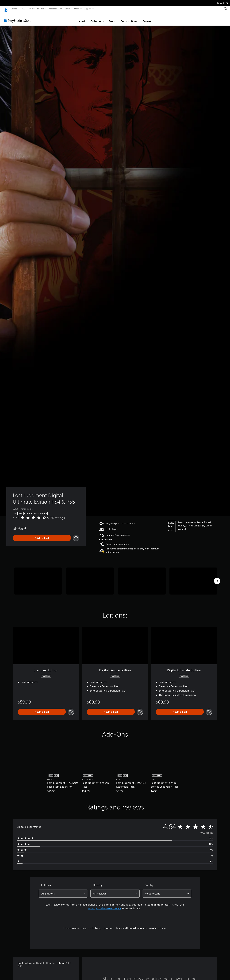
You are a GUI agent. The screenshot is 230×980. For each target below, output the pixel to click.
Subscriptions (129, 18)
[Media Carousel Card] (38, 578)
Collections (97, 18)
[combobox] (63, 891)
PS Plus (41, 9)
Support (88, 9)
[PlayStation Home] (6, 9)
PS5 (23, 9)
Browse (147, 18)
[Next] (217, 578)
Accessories (54, 9)
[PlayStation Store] (18, 17)
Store (77, 9)
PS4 (31, 9)
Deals (112, 18)
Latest (81, 18)
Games (14, 9)
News (67, 9)
